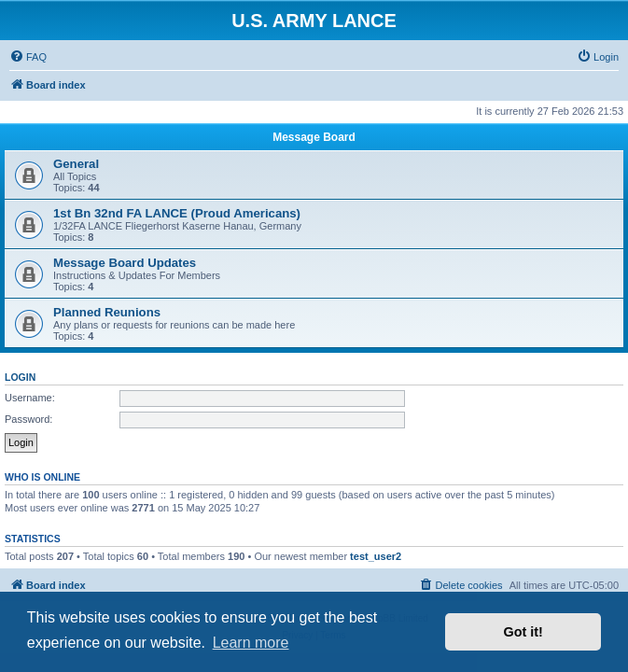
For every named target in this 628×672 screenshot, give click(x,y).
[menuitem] (28, 57)
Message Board (314, 137)
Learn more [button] (251, 643)
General (76, 164)
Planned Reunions (107, 312)
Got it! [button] (523, 632)
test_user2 (376, 556)
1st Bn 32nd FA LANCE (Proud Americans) (177, 213)
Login (20, 377)
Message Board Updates (125, 263)
